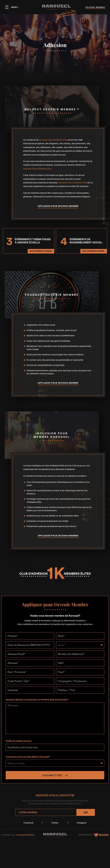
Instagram (82, 823)
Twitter (55, 823)
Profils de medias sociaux (19, 741)
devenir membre (95, 7)
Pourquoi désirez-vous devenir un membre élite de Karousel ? (37, 700)
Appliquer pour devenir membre (58, 206)
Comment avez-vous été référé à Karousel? (28, 757)
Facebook (28, 823)
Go (86, 812)
